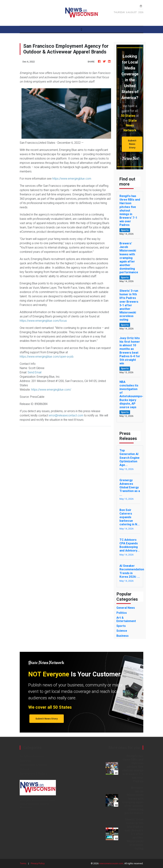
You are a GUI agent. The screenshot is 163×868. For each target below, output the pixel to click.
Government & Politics (34, 773)
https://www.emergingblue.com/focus (43, 321)
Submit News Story (132, 144)
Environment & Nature (33, 765)
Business (25, 761)
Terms (23, 863)
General (25, 769)
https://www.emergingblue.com (72, 179)
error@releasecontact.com (66, 415)
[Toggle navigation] (81, 29)
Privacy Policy (38, 863)
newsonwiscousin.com (111, 863)
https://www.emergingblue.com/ (51, 390)
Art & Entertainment (32, 756)
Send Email (34, 372)
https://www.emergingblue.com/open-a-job (47, 356)
